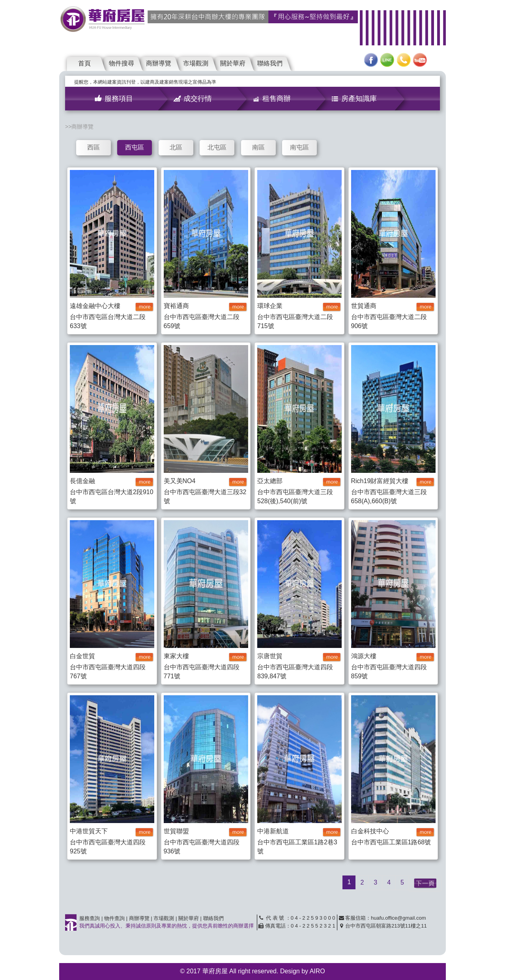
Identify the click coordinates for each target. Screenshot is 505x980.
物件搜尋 (122, 63)
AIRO (317, 971)
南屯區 (299, 147)
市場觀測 (196, 63)
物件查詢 (114, 918)
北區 (176, 147)
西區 (94, 147)
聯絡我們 (270, 63)
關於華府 (233, 63)
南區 (258, 147)
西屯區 (135, 147)
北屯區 (217, 147)
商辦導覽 (159, 63)
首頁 (84, 63)
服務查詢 (90, 918)
